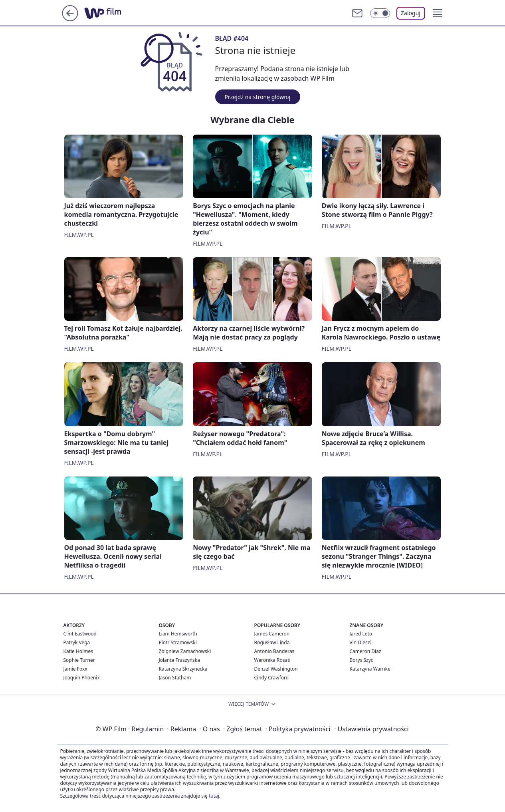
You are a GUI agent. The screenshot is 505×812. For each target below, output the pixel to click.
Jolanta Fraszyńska (179, 660)
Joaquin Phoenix (82, 678)
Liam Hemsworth (178, 634)
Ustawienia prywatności (371, 729)
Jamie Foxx (75, 669)
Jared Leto (361, 634)
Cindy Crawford (272, 678)
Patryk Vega (77, 642)
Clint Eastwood (80, 634)
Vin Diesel (361, 642)
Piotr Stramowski (178, 642)
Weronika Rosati (272, 660)
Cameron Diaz (365, 651)
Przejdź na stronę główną (258, 97)
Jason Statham (175, 678)
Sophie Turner (79, 660)
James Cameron (272, 634)
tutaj (214, 796)
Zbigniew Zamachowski (185, 651)
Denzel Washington (276, 669)
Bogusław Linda (272, 642)
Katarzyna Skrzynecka (183, 669)
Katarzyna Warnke (370, 669)
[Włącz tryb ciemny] (380, 13)
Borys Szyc (361, 660)
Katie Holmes (78, 651)
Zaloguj (411, 13)
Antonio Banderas (274, 651)
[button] (438, 13)
